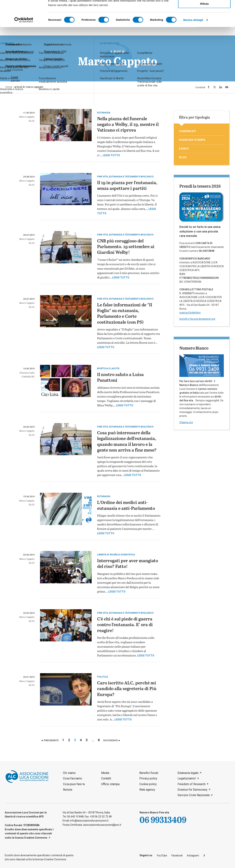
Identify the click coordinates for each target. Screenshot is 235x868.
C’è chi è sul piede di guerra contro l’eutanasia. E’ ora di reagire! (125, 625)
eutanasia (104, 113)
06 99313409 (163, 820)
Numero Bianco (194, 348)
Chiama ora (186, 422)
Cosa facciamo (73, 778)
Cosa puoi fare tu (74, 784)
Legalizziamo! (187, 778)
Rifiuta (204, 30)
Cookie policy (148, 784)
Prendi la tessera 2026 (200, 186)
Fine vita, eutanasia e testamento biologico (125, 177)
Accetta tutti (204, 9)
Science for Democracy (192, 790)
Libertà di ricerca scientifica (116, 555)
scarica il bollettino (190, 313)
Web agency (147, 790)
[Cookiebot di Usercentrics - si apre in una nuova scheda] (24, 46)
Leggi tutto (111, 155)
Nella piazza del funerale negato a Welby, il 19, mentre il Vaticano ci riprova (128, 125)
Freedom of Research (191, 784)
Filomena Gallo (27, 373)
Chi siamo (69, 773)
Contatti (106, 778)
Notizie (68, 790)
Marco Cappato (27, 117)
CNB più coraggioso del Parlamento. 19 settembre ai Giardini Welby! (126, 247)
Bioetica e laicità (108, 368)
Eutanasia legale (188, 773)
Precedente (51, 740)
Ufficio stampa (110, 784)
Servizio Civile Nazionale (194, 795)
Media (105, 773)
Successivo (110, 740)
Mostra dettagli (193, 46)
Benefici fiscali (149, 773)
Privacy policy (148, 778)
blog (32, 121)
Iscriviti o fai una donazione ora (197, 319)
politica (103, 677)
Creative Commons (36, 838)
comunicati (28, 377)
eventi (184, 149)
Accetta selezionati (204, 19)
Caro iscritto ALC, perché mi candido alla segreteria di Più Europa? (127, 689)
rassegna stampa (192, 140)
